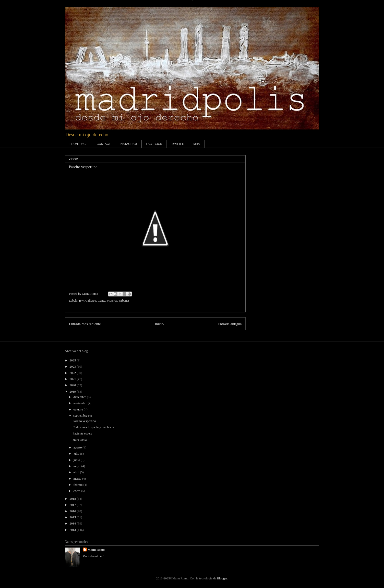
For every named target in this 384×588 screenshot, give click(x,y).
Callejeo (91, 300)
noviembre (81, 403)
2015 (73, 517)
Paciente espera (82, 433)
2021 (73, 379)
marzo (78, 479)
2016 (73, 511)
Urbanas (124, 300)
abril (77, 472)
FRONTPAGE (79, 144)
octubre (79, 409)
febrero (78, 485)
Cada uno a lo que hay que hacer (93, 427)
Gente (102, 300)
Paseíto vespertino (84, 421)
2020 (73, 385)
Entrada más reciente (85, 324)
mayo (77, 466)
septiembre (81, 415)
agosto (78, 447)
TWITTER (178, 144)
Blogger (222, 578)
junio (77, 460)
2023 (73, 366)
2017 (73, 505)
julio (77, 454)
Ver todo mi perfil (94, 556)
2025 (73, 360)
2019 (73, 391)
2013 (73, 530)
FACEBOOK (154, 144)
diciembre (80, 397)
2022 (73, 373)
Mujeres (112, 300)
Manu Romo (96, 550)
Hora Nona (79, 440)
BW (82, 300)
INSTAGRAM (128, 144)
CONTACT (104, 144)
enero (77, 491)
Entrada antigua (230, 324)
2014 (73, 523)
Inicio (159, 324)
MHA (197, 144)
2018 (73, 499)
